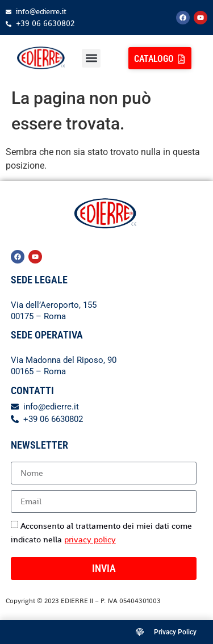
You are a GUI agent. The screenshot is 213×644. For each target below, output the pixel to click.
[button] (91, 58)
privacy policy (90, 539)
